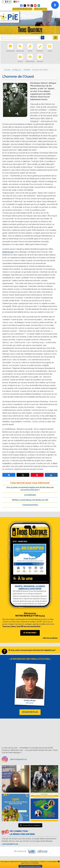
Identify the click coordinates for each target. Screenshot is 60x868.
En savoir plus (11, 844)
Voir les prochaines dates (30, 866)
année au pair (8, 252)
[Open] (55, 5)
